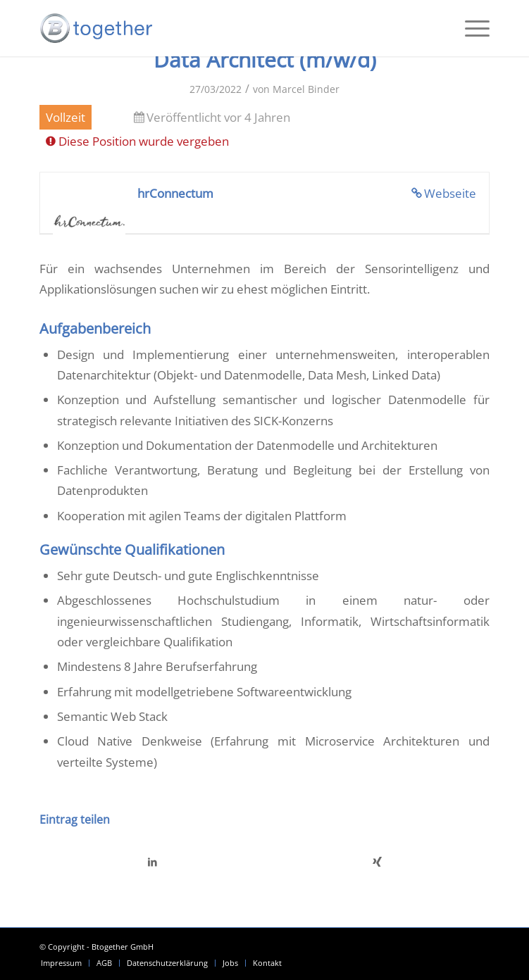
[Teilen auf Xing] (377, 862)
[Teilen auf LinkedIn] (152, 862)
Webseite (450, 193)
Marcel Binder (306, 89)
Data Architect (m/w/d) (265, 59)
